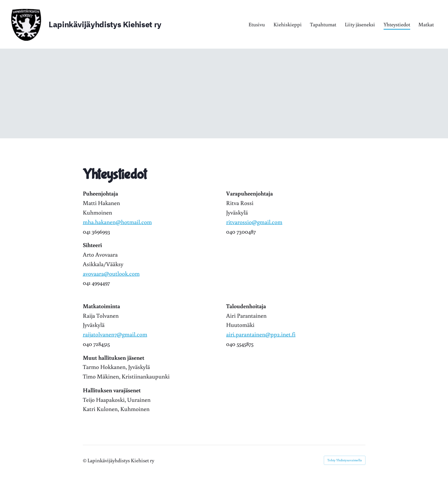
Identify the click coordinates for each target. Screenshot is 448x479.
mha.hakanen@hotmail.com (117, 222)
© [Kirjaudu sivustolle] (85, 460)
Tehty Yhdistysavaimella (345, 460)
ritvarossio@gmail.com (254, 222)
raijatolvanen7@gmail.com (115, 334)
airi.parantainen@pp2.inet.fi (261, 334)
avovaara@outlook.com (111, 273)
